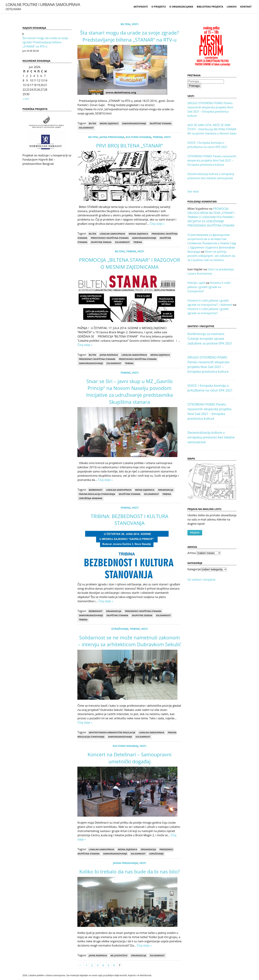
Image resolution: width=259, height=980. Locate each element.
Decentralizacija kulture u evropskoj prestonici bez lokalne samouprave (211, 437)
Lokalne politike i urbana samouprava (43, 6)
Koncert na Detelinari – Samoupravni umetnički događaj (129, 758)
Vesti (135, 24)
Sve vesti (193, 191)
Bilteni (125, 24)
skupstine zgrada (101, 242)
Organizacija (166, 490)
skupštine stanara (161, 124)
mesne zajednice (109, 124)
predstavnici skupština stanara (110, 238)
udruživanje (156, 854)
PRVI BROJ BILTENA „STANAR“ (129, 146)
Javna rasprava (109, 355)
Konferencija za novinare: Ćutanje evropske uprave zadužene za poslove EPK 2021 (210, 339)
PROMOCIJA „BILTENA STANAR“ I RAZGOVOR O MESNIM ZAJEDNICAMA (129, 263)
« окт (26, 99)
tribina (138, 242)
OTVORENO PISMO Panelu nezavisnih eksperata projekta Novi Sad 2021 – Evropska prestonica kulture (212, 160)
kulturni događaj (139, 137)
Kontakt (246, 7)
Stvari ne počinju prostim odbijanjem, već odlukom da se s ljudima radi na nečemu (211, 256)
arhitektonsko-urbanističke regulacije (112, 733)
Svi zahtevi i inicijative (201, 580)
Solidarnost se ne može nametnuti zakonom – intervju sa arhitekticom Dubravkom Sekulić (129, 641)
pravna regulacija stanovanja (97, 494)
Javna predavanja (112, 137)
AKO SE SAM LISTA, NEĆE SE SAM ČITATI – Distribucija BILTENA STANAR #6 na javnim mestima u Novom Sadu (212, 129)
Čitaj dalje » (157, 224)
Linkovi (232, 7)
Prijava (195, 533)
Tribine (158, 137)
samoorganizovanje (134, 124)
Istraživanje (120, 629)
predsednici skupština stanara (97, 359)
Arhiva (192, 553)
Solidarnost (86, 128)
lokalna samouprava (112, 234)
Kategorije (194, 569)
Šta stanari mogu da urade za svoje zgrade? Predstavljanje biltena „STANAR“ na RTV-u (45, 42)
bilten (92, 124)
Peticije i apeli (196, 283)
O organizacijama (181, 7)
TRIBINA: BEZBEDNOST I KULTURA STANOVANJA (129, 520)
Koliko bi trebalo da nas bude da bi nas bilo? (129, 871)
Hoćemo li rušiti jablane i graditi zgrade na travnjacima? (209, 287)
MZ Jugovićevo (119, 956)
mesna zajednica (138, 234)
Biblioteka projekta (210, 7)
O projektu (159, 7)
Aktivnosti (141, 7)
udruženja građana (91, 498)
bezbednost (96, 490)
